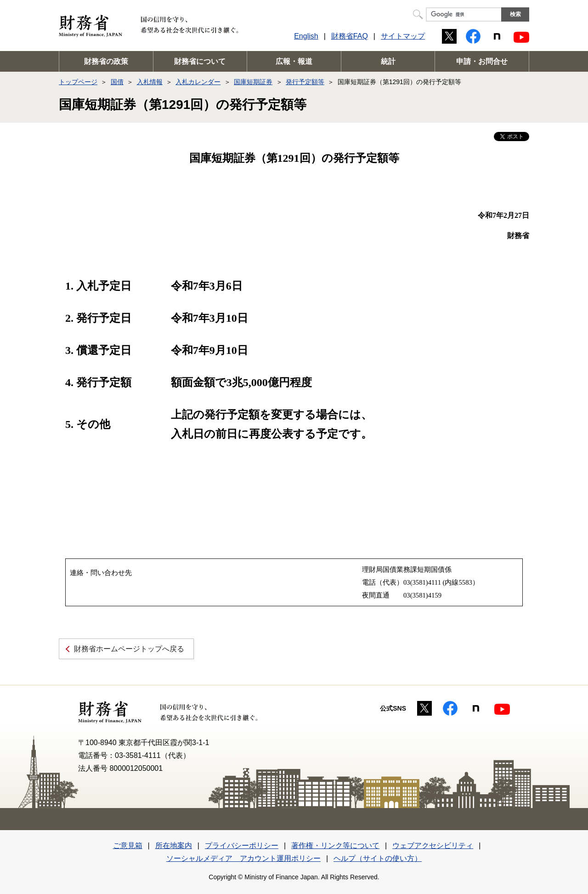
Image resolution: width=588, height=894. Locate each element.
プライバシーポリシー (242, 846)
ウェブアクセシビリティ (433, 846)
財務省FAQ (350, 36)
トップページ (78, 82)
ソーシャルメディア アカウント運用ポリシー (243, 858)
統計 (388, 61)
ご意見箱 (128, 846)
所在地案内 (174, 846)
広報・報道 (294, 61)
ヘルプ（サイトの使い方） (378, 858)
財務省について (200, 61)
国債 (117, 82)
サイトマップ (403, 36)
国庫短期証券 (253, 82)
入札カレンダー (198, 82)
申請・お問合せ (482, 61)
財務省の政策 (106, 61)
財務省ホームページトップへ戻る (129, 649)
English (306, 36)
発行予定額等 (305, 82)
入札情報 (150, 82)
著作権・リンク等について (335, 846)
